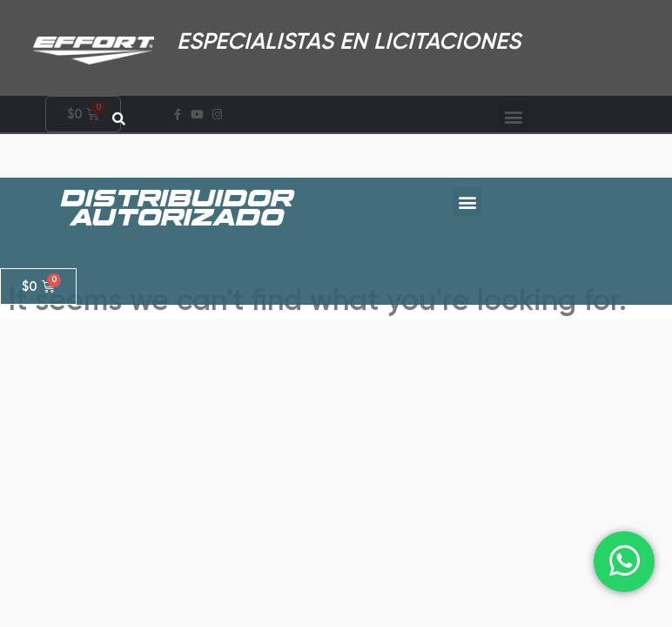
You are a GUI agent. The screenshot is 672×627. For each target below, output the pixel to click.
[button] (467, 171)
